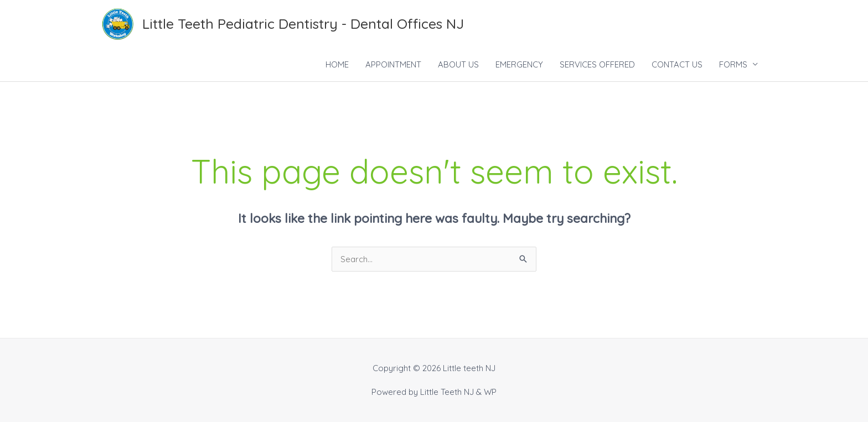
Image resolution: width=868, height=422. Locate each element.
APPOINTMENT (393, 64)
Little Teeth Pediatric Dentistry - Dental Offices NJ (303, 24)
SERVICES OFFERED (597, 64)
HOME (337, 64)
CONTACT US (677, 64)
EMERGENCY (519, 64)
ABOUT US (458, 64)
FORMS (733, 64)
